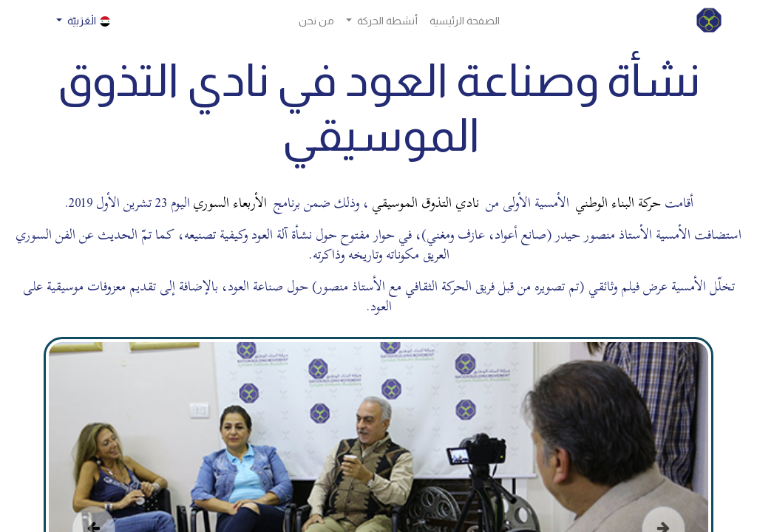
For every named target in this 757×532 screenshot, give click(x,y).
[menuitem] (465, 21)
